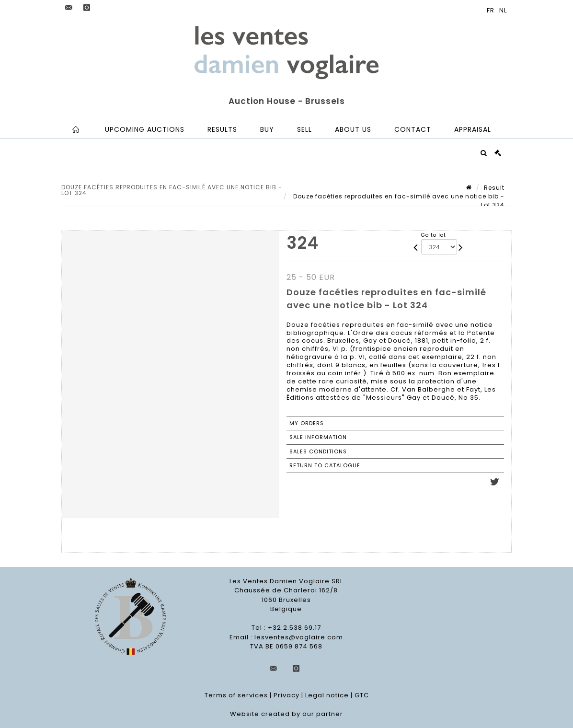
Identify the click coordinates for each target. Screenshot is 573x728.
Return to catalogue (325, 465)
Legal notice (327, 695)
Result (494, 188)
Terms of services (236, 695)
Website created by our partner (286, 714)
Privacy (286, 695)
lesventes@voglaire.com (299, 637)
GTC (362, 695)
